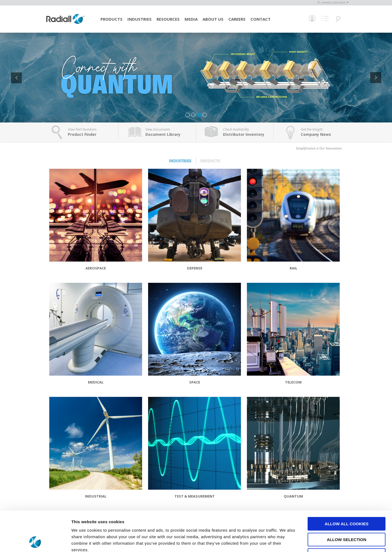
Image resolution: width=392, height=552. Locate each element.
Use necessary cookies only (346, 517)
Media (191, 19)
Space (195, 382)
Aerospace (96, 268)
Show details (286, 541)
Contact (261, 19)
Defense (195, 268)
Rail (293, 268)
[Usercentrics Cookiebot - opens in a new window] (35, 541)
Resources (168, 19)
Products (111, 19)
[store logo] (65, 23)
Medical (96, 382)
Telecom (293, 382)
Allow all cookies (347, 486)
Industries (140, 19)
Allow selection (347, 502)
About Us (213, 19)
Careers (237, 19)
